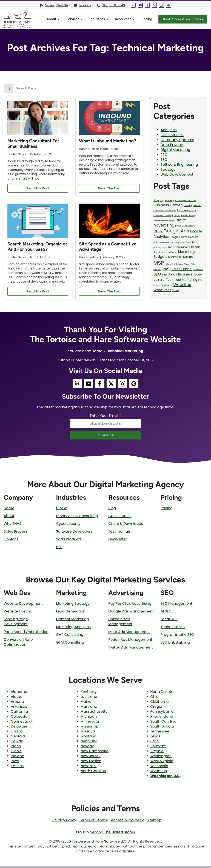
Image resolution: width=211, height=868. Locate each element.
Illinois (16, 753)
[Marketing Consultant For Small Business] (38, 118)
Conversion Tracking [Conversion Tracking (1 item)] (163, 216)
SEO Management (177, 605)
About (47, 19)
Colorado (19, 718)
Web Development (177, 174)
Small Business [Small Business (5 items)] (180, 274)
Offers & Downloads (126, 525)
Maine (86, 703)
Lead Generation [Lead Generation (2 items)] (178, 247)
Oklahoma (159, 703)
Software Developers (74, 533)
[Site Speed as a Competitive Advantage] (109, 221)
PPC (164, 155)
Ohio (154, 698)
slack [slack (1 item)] (164, 275)
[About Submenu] (55, 19)
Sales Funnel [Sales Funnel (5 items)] (182, 269)
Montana (89, 738)
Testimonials (119, 533)
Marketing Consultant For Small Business (33, 143)
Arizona (17, 703)
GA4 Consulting (70, 636)
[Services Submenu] (78, 19)
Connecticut (22, 723)
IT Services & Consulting (77, 517)
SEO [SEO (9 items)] (157, 274)
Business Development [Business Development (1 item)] (185, 201)
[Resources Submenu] (130, 19)
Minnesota (90, 723)
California (19, 713)
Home (97, 352)
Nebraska (89, 743)
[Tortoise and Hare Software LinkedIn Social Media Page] (133, 5)
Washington (161, 758)
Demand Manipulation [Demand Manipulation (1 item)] (164, 221)
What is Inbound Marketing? (108, 141)
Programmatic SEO (177, 636)
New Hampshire (95, 753)
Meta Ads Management (129, 633)
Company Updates (177, 140)
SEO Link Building (175, 644)
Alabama (19, 693)
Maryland (89, 708)
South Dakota (162, 728)
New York (89, 767)
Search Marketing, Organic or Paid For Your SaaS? (37, 247)
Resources (119, 19)
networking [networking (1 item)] (170, 264)
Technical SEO (173, 628)
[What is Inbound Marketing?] (109, 118)
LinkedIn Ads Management (120, 623)
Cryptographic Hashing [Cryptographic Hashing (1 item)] (185, 216)
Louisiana (89, 698)
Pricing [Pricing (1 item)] (179, 264)
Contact (11, 541)
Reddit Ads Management (130, 641)
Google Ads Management (131, 613)
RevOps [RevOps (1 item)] (157, 270)
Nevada (87, 748)
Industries (93, 19)
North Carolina (93, 772)
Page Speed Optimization (26, 633)
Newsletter (118, 541)
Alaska (17, 698)
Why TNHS (12, 525)
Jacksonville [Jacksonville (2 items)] (188, 242)
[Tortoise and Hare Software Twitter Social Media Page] (154, 5)
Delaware (19, 728)
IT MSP (62, 510)
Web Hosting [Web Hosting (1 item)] (166, 285)
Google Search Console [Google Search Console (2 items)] (184, 237)
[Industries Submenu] (104, 19)
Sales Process (16, 533)
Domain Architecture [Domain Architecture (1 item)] (185, 226)
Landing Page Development (16, 623)
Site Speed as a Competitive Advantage (108, 247)
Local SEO (169, 621)
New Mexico (91, 763)
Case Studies (172, 135)
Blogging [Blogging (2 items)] (159, 200)
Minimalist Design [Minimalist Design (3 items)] (180, 257)
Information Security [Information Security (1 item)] (170, 242)
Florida (17, 733)
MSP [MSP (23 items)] (159, 263)
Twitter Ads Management (131, 649)
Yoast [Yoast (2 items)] (175, 290)
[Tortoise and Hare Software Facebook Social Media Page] (147, 5)
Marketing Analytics (73, 628)
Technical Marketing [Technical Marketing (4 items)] (182, 280)
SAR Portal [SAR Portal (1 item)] (198, 270)
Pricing (142, 19)
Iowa (15, 763)
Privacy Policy (64, 822)
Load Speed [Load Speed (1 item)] (172, 252)
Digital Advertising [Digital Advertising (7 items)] (170, 223)
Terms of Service (94, 822)
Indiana (18, 758)
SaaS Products (69, 541)
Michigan (89, 718)
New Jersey (91, 758)
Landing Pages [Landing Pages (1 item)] (160, 247)
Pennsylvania (162, 713)
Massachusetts (94, 713)
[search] (8, 88)
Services (68, 19)
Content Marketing (73, 621)
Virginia (157, 753)
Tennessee (160, 733)
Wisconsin (159, 767)
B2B (59, 549)
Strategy (168, 169)
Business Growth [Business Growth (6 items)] (168, 205)
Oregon (157, 708)
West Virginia (162, 763)
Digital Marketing (175, 150)
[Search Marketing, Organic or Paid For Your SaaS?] (38, 221)
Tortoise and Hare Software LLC (99, 843)
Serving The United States (112, 834)
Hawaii (17, 743)
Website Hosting (18, 613)
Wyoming (159, 772)
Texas (155, 738)
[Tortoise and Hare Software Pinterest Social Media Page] (169, 5)
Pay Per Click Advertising (130, 605)
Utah (154, 743)
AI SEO (166, 613)
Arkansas (19, 708)
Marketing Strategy (73, 605)
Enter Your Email (105, 416)
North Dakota (162, 693)
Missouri (88, 733)
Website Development (23, 605)
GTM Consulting (70, 644)
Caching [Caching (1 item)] (188, 206)
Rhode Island (162, 718)
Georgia (18, 738)
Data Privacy (172, 145)
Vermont (158, 748)
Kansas (17, 767)
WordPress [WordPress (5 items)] (162, 290)
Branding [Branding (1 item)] (169, 201)
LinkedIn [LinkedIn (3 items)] (195, 247)
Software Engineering (179, 165)
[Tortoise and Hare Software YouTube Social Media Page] (140, 5)
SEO (164, 160)
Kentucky (89, 693)
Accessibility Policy (127, 822)
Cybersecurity (68, 525)
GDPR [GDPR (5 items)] (158, 231)
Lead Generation (71, 613)
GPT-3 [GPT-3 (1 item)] (156, 242)
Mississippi (90, 728)
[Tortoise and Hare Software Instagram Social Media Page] (161, 5)
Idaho (16, 748)
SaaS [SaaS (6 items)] (166, 269)
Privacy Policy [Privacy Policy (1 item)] (190, 264)
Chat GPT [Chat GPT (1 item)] (197, 206)
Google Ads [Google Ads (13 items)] (176, 231)
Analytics (169, 130)
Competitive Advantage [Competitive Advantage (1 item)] (165, 211)
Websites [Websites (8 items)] (182, 285)
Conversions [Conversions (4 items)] (187, 210)
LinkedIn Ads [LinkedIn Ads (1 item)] (159, 252)
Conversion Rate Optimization (18, 644)
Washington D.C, (166, 777)
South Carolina (163, 723)
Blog (112, 510)
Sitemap (154, 822)
